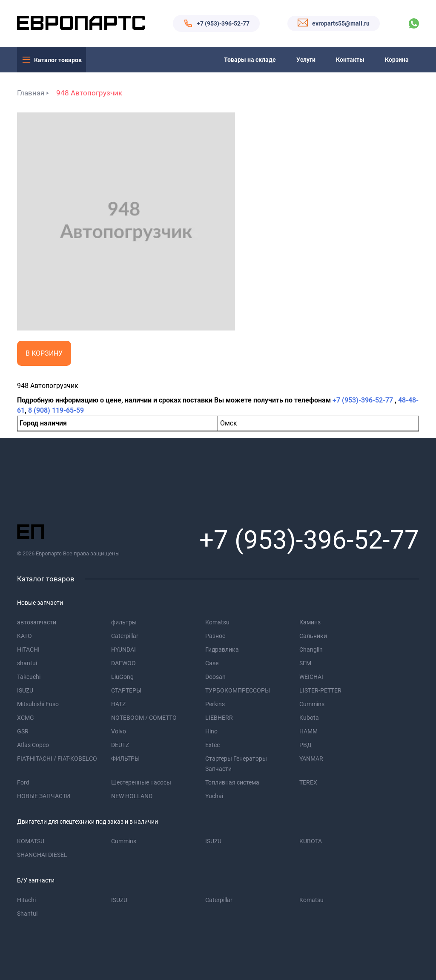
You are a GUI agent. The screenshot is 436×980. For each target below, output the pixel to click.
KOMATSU (31, 841)
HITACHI (28, 650)
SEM (305, 663)
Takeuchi (29, 677)
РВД (305, 745)
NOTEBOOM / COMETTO (144, 718)
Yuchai (214, 796)
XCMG (26, 718)
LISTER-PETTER (320, 690)
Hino (211, 731)
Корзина (397, 60)
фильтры (124, 622)
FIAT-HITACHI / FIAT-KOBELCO (57, 759)
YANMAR (311, 759)
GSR (23, 731)
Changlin (311, 650)
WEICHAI (311, 677)
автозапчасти (37, 622)
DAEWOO (123, 663)
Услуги (306, 60)
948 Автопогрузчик (89, 93)
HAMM (308, 731)
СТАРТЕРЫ (126, 690)
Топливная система (232, 782)
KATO (24, 636)
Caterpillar (125, 636)
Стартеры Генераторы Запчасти (236, 764)
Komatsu (217, 622)
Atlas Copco (33, 745)
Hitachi (26, 900)
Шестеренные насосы (141, 782)
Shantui (27, 914)
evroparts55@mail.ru (341, 23)
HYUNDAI (123, 650)
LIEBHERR (219, 718)
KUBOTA (311, 841)
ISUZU (25, 690)
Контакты (350, 60)
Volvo (119, 731)
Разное (215, 636)
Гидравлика (222, 650)
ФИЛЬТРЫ (125, 759)
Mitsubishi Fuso (38, 704)
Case (212, 663)
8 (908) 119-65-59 (56, 410)
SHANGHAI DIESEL (42, 855)
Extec (212, 745)
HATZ (118, 704)
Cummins (312, 704)
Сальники (313, 636)
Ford (23, 782)
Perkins (215, 704)
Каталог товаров (58, 60)
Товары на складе (250, 60)
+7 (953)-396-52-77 (223, 23)
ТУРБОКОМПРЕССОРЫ (238, 690)
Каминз (310, 622)
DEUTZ (120, 745)
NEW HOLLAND (132, 796)
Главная (31, 93)
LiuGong (122, 677)
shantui (27, 663)
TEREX (308, 782)
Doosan (215, 677)
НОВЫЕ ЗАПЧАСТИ (44, 796)
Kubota (309, 718)
